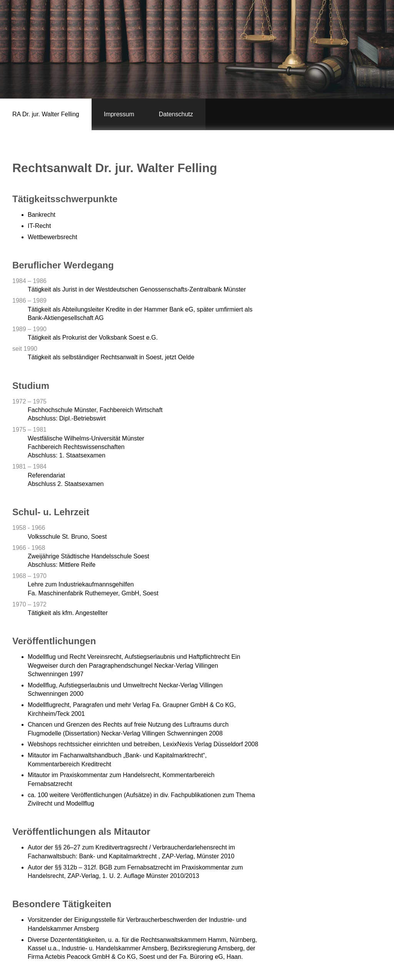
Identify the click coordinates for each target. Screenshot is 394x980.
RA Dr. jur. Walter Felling (46, 114)
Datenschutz (176, 114)
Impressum (119, 114)
